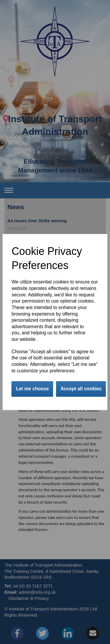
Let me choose (32, 389)
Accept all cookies (81, 389)
